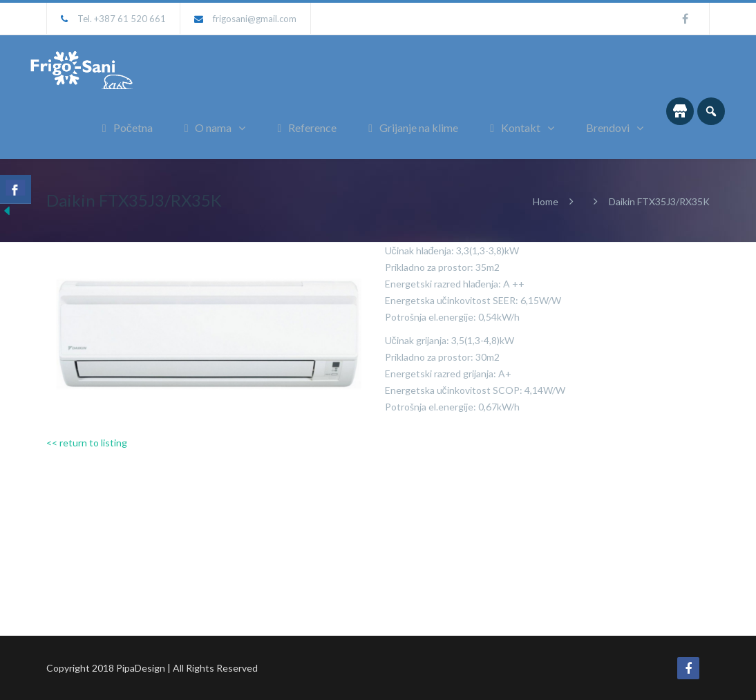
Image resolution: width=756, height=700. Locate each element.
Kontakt (515, 127)
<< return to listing (87, 443)
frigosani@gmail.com (255, 19)
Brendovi (608, 127)
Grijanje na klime (413, 127)
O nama (208, 127)
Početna (127, 127)
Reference (307, 127)
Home (546, 201)
